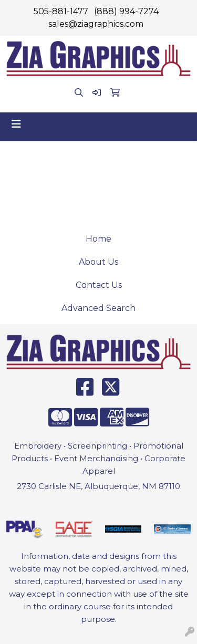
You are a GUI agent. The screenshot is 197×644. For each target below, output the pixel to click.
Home (98, 239)
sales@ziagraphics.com (96, 24)
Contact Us (99, 285)
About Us (98, 262)
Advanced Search (98, 308)
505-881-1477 (61, 11)
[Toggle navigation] (16, 124)
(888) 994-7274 (126, 11)
